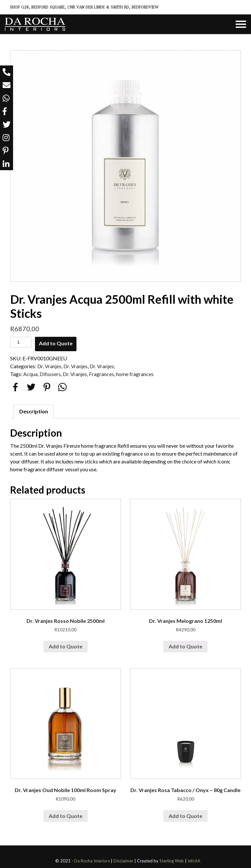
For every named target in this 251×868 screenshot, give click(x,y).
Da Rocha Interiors (92, 861)
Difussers (50, 374)
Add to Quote (56, 343)
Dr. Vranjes (49, 366)
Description (34, 411)
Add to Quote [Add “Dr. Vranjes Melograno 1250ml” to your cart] (185, 646)
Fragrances (101, 374)
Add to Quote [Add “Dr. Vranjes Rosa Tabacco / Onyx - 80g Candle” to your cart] (185, 816)
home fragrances (135, 374)
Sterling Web (172, 861)
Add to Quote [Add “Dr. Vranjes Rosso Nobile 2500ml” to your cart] (66, 646)
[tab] (34, 411)
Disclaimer (123, 861)
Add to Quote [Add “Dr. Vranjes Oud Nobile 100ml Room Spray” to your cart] (66, 816)
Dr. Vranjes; (102, 366)
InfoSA (194, 861)
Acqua (30, 374)
